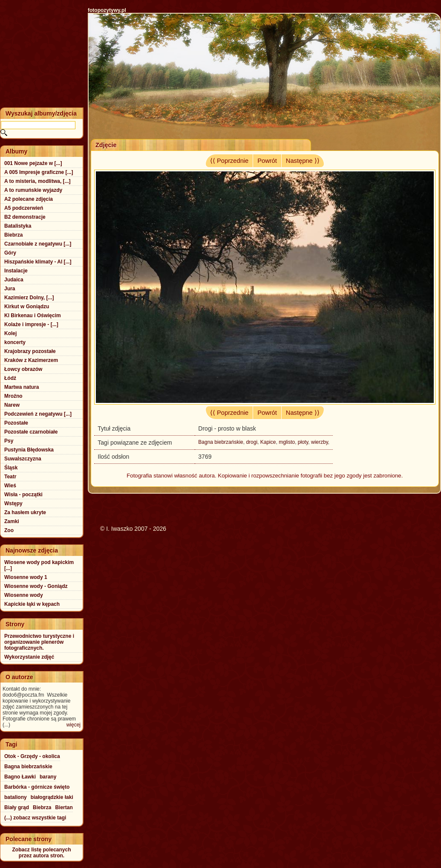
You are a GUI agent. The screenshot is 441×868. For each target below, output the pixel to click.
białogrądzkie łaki (52, 797)
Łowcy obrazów (23, 369)
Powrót (267, 161)
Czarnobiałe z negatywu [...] (38, 244)
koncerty (15, 342)
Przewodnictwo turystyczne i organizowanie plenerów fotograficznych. (39, 642)
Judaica (14, 280)
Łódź (10, 378)
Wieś (10, 486)
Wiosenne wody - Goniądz (36, 586)
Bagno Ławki (20, 777)
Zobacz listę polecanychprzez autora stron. (41, 853)
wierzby (320, 442)
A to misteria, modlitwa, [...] (37, 181)
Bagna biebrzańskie (220, 442)
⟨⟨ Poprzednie (229, 161)
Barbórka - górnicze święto (37, 787)
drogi (252, 442)
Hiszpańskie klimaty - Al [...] (38, 262)
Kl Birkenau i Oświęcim (33, 315)
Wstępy (13, 503)
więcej (73, 725)
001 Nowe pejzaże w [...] (33, 163)
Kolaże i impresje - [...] (31, 324)
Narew (12, 405)
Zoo (9, 530)
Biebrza (13, 235)
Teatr (10, 477)
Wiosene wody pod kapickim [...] (39, 565)
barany (48, 777)
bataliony (16, 797)
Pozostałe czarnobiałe (31, 432)
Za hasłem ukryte (25, 512)
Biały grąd (17, 807)
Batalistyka (18, 226)
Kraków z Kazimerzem (31, 360)
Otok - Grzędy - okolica (32, 756)
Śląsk (11, 468)
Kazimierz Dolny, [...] (29, 298)
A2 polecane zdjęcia (29, 199)
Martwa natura (22, 387)
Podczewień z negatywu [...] (38, 414)
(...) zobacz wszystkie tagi (35, 818)
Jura (10, 289)
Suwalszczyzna (23, 459)
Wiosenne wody (24, 595)
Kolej (10, 333)
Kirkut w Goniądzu (27, 307)
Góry (10, 253)
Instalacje (16, 271)
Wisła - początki (23, 495)
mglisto (287, 442)
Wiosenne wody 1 (26, 577)
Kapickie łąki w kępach (32, 604)
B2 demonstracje (25, 217)
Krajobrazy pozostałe (30, 351)
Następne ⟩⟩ (303, 161)
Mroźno (13, 396)
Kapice (268, 442)
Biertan (64, 807)
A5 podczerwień (24, 208)
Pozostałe (16, 423)
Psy (9, 441)
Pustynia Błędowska (29, 450)
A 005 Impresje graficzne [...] (39, 172)
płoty (303, 442)
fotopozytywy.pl (107, 10)
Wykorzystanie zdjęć (29, 657)
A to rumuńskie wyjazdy (33, 190)
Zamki (12, 521)
